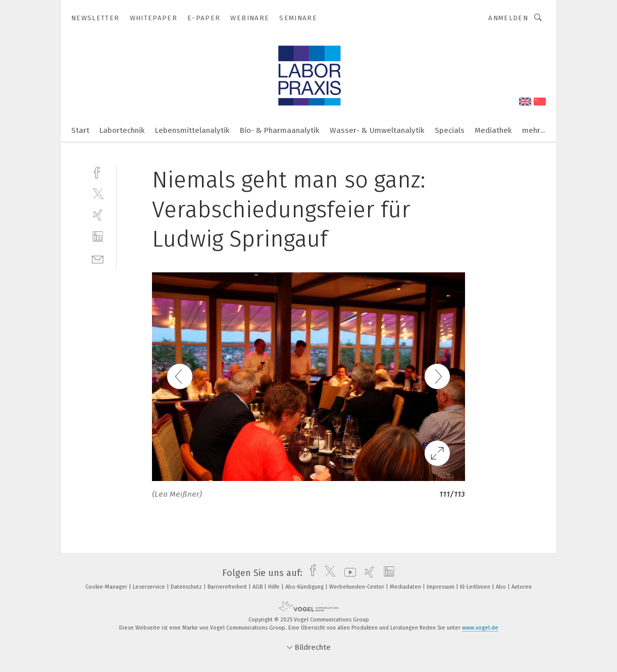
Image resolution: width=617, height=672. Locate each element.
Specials (450, 130)
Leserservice (150, 587)
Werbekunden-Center (357, 587)
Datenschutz (187, 587)
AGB (258, 587)
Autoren (522, 587)
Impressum (441, 587)
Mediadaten (406, 587)
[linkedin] (98, 237)
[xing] (98, 215)
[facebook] (98, 172)
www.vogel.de (480, 628)
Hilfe (275, 587)
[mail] (98, 258)
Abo (502, 587)
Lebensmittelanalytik (192, 130)
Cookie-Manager (107, 587)
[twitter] (98, 193)
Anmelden (508, 18)
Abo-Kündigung (305, 587)
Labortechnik (122, 130)
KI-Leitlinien (476, 587)
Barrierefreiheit (228, 587)
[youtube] (348, 573)
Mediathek (493, 130)
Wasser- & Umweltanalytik (377, 130)
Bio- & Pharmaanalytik (280, 130)
